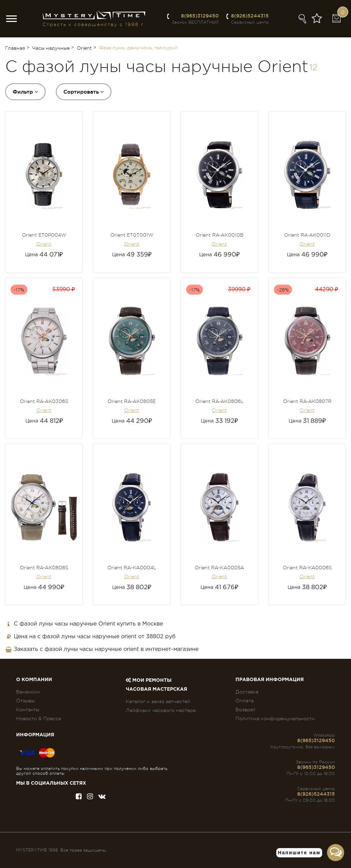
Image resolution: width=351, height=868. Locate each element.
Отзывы (25, 701)
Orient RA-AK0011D (307, 235)
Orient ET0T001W (132, 235)
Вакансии (28, 692)
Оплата (245, 701)
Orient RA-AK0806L (220, 401)
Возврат (245, 710)
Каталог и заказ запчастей (158, 701)
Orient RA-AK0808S (44, 568)
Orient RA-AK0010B (220, 235)
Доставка (247, 692)
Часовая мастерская (156, 689)
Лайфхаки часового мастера (161, 710)
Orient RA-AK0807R (307, 401)
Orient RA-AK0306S (44, 401)
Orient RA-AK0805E (132, 401)
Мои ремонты (149, 680)
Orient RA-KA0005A (219, 568)
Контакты (28, 710)
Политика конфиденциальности (275, 718)
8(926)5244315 (250, 16)
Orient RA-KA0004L (132, 568)
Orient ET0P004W (44, 235)
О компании (34, 680)
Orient (44, 244)
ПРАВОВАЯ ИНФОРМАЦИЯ (270, 680)
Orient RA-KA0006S (307, 568)
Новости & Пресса (39, 718)
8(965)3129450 (200, 16)
